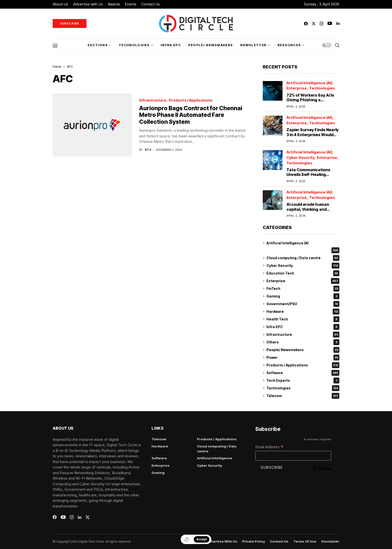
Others (303, 342)
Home (57, 66)
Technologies (322, 88)
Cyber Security (300, 158)
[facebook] (306, 24)
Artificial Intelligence (215, 458)
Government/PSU (303, 304)
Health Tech (303, 319)
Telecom (303, 396)
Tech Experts (303, 380)
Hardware (303, 312)
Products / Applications (191, 100)
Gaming (303, 296)
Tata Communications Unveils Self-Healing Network (308, 174)
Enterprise (297, 88)
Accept (202, 539)
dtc (148, 150)
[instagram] (321, 24)
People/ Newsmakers (303, 350)
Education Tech (303, 273)
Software (303, 373)
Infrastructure (153, 100)
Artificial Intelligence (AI (287, 243)
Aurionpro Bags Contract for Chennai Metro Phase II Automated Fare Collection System (191, 115)
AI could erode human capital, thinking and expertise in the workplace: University (308, 211)
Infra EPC (303, 327)
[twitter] (314, 24)
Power (303, 358)
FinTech (303, 289)
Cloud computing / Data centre (303, 258)
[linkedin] (338, 24)
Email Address (269, 447)
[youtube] (330, 24)
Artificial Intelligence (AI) (309, 83)
